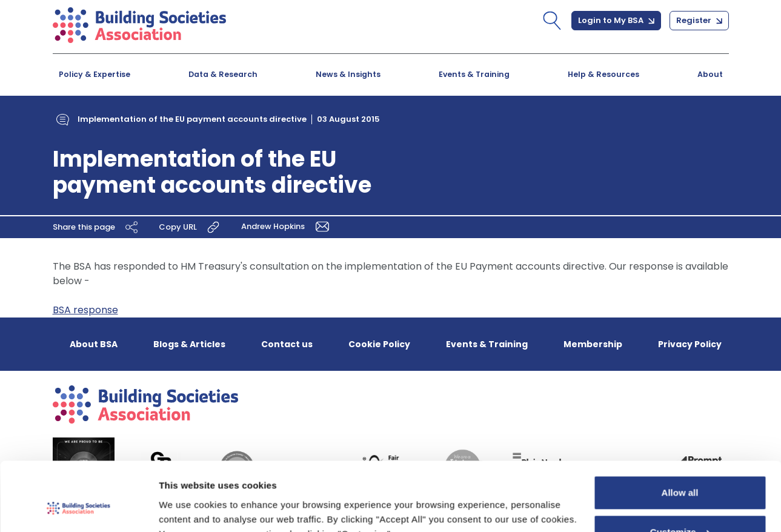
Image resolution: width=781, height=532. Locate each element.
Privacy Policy (690, 344)
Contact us (287, 344)
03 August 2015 (348, 119)
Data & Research (223, 74)
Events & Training (474, 74)
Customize (680, 473)
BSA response (85, 310)
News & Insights (348, 74)
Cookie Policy (379, 344)
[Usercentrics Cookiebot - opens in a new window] (78, 508)
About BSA (94, 344)
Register (699, 20)
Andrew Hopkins (288, 226)
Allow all (680, 434)
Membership (593, 344)
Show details (187, 508)
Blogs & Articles (189, 344)
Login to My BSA (616, 20)
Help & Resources (603, 74)
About (710, 74)
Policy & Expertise (95, 74)
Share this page (97, 227)
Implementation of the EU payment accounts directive (192, 119)
